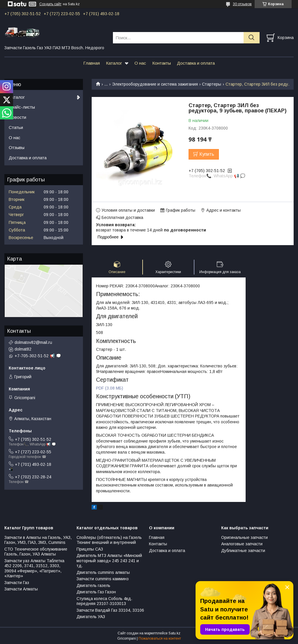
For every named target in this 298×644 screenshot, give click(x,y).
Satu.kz (174, 633)
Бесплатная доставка (122, 217)
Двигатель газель (93, 585)
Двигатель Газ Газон (96, 592)
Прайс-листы (22, 107)
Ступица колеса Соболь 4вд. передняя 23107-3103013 (104, 601)
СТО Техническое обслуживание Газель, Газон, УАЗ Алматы (36, 552)
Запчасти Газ (17, 583)
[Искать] (252, 38)
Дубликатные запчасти (243, 551)
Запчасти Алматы (21, 589)
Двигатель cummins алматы (103, 572)
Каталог (114, 63)
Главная (92, 63)
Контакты (162, 63)
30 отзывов (242, 4)
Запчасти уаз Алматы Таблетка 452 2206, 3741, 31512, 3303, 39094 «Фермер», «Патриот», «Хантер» (34, 568)
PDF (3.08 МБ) (110, 388)
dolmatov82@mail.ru (33, 342)
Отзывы (17, 147)
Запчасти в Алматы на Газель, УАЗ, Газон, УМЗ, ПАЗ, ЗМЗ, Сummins (38, 540)
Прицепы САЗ (90, 549)
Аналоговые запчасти (242, 544)
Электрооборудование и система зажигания (155, 84)
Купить (207, 154)
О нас (140, 63)
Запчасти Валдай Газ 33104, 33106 (110, 610)
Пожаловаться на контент (160, 638)
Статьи (16, 127)
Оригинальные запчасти (244, 537)
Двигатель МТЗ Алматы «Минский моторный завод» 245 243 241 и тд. (109, 561)
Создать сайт (50, 4)
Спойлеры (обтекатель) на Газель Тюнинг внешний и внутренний (109, 540)
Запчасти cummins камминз (103, 579)
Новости (17, 117)
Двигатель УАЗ (91, 617)
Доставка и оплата (196, 63)
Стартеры (212, 84)
